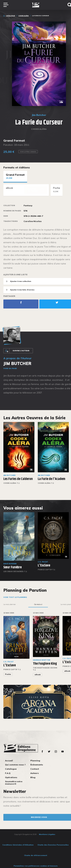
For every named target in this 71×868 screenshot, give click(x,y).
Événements (37, 765)
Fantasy (28, 206)
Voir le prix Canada (28, 152)
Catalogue (10, 16)
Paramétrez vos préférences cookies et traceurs (36, 866)
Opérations (11, 777)
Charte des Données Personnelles (53, 845)
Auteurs (35, 773)
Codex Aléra (24, 16)
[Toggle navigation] (8, 5)
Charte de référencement (36, 855)
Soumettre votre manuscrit (14, 783)
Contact (35, 769)
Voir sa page (10, 368)
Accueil (9, 761)
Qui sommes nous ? (15, 765)
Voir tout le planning (15, 597)
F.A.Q (8, 773)
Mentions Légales (47, 834)
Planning (35, 761)
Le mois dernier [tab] (10, 604)
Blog (33, 777)
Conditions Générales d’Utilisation (18, 845)
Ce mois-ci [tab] (38, 604)
